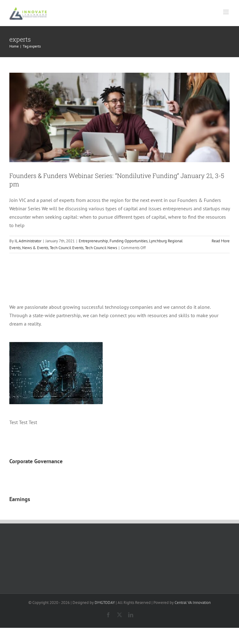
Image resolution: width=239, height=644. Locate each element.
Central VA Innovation (193, 603)
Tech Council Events (67, 248)
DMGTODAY (105, 603)
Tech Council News (101, 248)
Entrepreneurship (93, 241)
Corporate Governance (36, 461)
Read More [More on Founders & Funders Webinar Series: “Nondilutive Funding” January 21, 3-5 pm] (221, 241)
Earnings (20, 499)
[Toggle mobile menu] (226, 12)
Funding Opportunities (129, 241)
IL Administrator (28, 241)
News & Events (35, 248)
